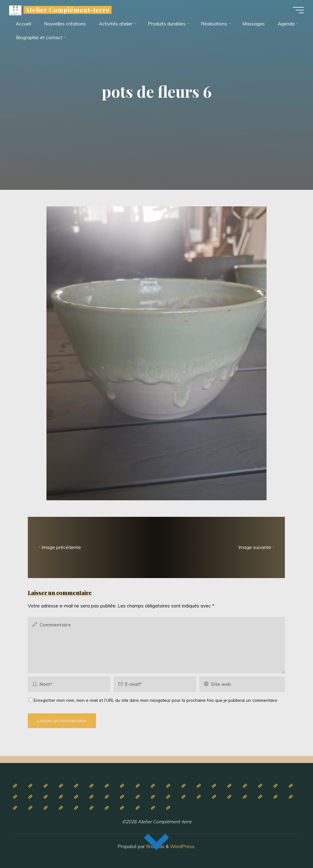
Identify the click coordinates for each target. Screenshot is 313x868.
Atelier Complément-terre (68, 10)
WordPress (182, 846)
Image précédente (59, 547)
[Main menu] (298, 10)
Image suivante (257, 547)
